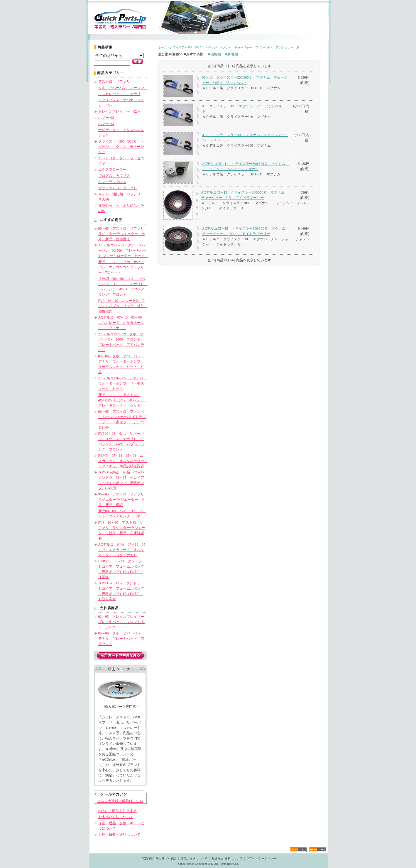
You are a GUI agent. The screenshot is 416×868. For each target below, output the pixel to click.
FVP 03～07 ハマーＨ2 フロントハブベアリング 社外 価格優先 (123, 306)
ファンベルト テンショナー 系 (277, 47)
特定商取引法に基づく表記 (159, 858)
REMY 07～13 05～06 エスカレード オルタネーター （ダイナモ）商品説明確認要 (123, 461)
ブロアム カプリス (114, 176)
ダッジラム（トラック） (118, 188)
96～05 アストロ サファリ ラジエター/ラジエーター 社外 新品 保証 (123, 500)
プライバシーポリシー (261, 858)
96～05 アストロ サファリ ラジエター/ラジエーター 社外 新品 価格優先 (123, 234)
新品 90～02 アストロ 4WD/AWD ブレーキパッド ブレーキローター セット (122, 400)
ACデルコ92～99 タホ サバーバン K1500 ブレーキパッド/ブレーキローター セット (123, 251)
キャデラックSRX (112, 182)
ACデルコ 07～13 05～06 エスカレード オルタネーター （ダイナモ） (122, 323)
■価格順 (214, 54)
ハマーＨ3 (106, 124)
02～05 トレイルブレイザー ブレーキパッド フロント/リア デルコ (123, 622)
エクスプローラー (112, 170)
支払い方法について (194, 858)
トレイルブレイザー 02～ (119, 111)
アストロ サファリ (114, 82)
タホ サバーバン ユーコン (123, 88)
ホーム (163, 47)
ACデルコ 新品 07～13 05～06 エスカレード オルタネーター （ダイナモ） (122, 550)
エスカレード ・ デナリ (119, 94)
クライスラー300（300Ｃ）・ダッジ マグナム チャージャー (121, 147)
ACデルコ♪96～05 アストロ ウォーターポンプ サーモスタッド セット (123, 383)
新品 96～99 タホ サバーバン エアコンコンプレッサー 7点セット (121, 267)
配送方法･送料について (227, 858)
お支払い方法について (116, 817)
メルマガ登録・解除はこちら (120, 801)
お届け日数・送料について (119, 835)
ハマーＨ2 (106, 118)
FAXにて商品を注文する (117, 811)
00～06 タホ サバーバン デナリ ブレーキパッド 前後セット (121, 639)
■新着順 (232, 54)
